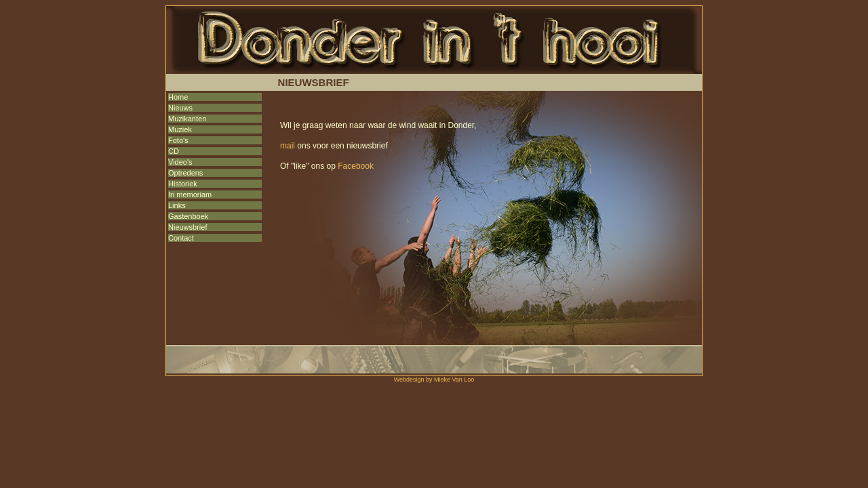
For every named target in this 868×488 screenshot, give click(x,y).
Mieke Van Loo (454, 380)
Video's (180, 162)
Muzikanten (187, 119)
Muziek (180, 129)
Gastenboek (188, 216)
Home (178, 97)
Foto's (178, 140)
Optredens (185, 173)
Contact (181, 238)
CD (174, 151)
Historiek (183, 184)
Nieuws (180, 108)
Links (177, 205)
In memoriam (190, 195)
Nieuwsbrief (188, 227)
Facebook (356, 166)
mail (288, 146)
